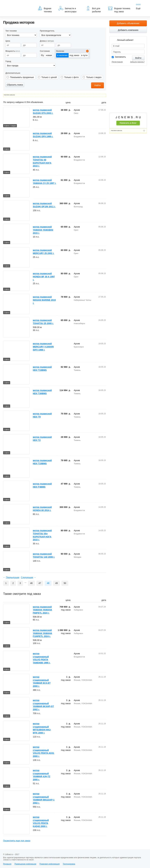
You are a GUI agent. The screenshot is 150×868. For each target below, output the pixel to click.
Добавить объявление (128, 23)
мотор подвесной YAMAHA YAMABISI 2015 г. (43, 230)
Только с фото (71, 77)
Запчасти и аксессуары (67, 9)
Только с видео (94, 77)
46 (31, 583)
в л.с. (13, 51)
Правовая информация (49, 864)
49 (57, 583)
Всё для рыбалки (93, 9)
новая (49, 55)
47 (40, 583)
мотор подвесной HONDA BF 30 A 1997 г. (44, 277)
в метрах (47, 41)
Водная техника (45, 9)
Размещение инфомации (25, 864)
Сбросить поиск (15, 85)
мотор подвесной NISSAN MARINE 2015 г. (44, 300)
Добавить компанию (128, 30)
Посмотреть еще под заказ (17, 841)
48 (48, 583)
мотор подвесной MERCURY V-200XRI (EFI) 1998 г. (43, 347)
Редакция (7, 864)
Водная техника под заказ (119, 9)
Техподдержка (69, 864)
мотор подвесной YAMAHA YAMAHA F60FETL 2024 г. (42, 610)
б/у (42, 55)
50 (65, 583)
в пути (84, 55)
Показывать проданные (22, 77)
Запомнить (120, 57)
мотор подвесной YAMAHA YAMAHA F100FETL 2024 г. (42, 633)
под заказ (74, 55)
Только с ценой (49, 77)
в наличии (62, 55)
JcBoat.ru (18, 5)
